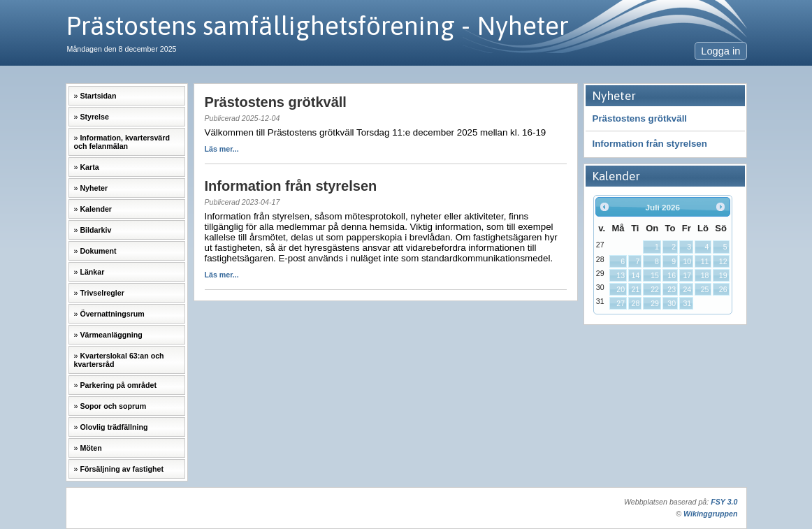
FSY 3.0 (724, 502)
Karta (89, 167)
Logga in (720, 51)
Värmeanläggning (111, 335)
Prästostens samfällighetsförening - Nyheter (317, 26)
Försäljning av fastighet (122, 469)
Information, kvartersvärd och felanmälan (122, 142)
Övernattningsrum (112, 314)
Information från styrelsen (650, 144)
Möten (90, 448)
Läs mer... (222, 149)
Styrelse (94, 117)
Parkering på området (118, 385)
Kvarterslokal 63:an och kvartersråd (119, 360)
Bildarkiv (95, 230)
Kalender (96, 209)
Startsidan (98, 96)
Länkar (92, 272)
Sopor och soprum (113, 406)
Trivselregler (102, 293)
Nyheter (94, 188)
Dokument (98, 251)
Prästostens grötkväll (640, 118)
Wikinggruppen (710, 514)
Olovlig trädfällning (114, 427)
